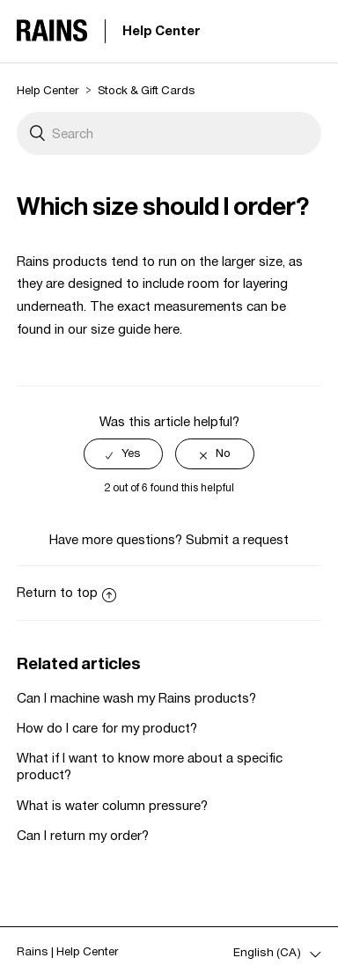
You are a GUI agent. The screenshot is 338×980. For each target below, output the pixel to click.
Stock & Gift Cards (147, 90)
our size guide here (124, 329)
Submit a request (237, 539)
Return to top (66, 592)
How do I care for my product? (107, 728)
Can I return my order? (83, 835)
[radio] (123, 454)
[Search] (169, 133)
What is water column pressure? (112, 805)
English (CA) (268, 952)
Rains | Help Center (68, 951)
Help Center (162, 30)
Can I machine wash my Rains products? (136, 698)
